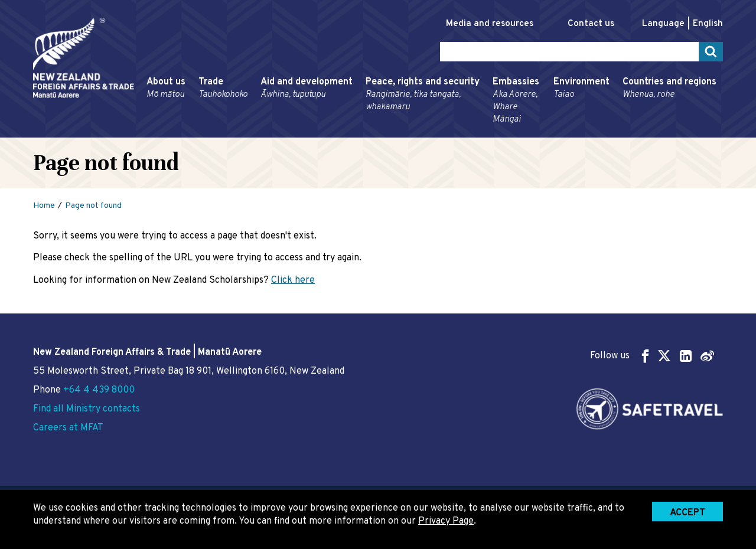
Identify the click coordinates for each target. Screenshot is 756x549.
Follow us (652, 356)
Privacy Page (446, 521)
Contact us (591, 24)
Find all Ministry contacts (87, 409)
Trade (223, 89)
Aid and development (307, 89)
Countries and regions (669, 89)
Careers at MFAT (68, 428)
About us (166, 89)
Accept (687, 513)
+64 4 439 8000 (99, 390)
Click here (293, 280)
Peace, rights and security (423, 95)
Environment (581, 89)
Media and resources (490, 24)
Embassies (517, 101)
